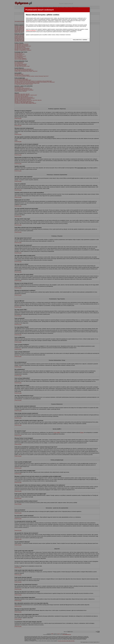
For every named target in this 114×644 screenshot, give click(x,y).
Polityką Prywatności (31, 30)
